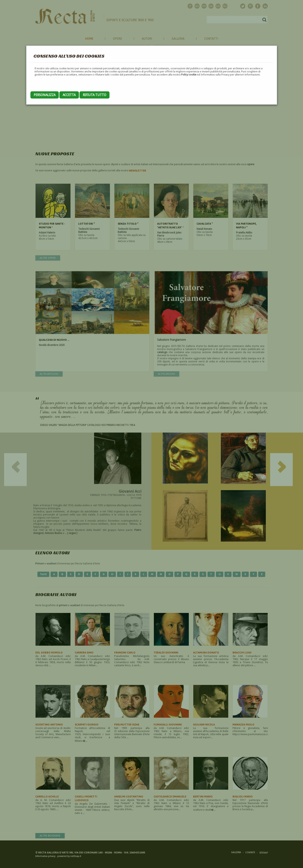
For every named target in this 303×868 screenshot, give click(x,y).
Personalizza (45, 95)
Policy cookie (189, 75)
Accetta (69, 95)
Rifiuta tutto (94, 95)
